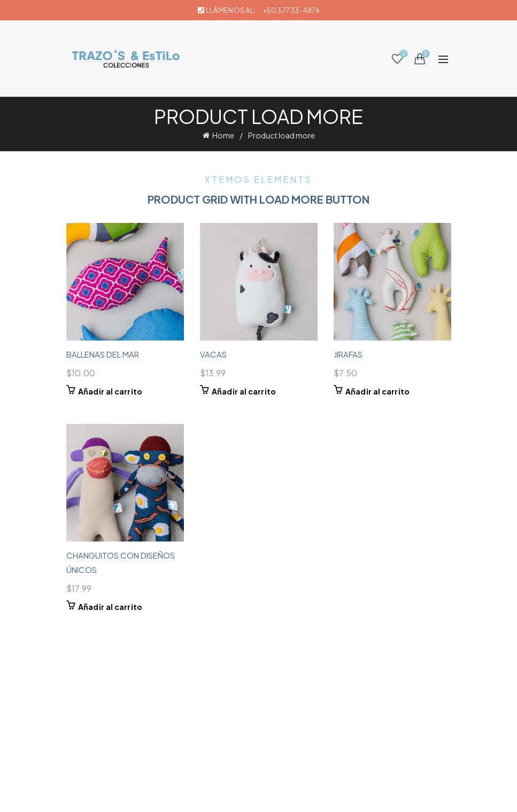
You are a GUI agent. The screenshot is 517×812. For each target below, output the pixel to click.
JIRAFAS (348, 354)
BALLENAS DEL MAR (103, 354)
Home (223, 135)
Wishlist (402, 54)
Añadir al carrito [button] (110, 391)
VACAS (213, 354)
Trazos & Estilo (241, 795)
